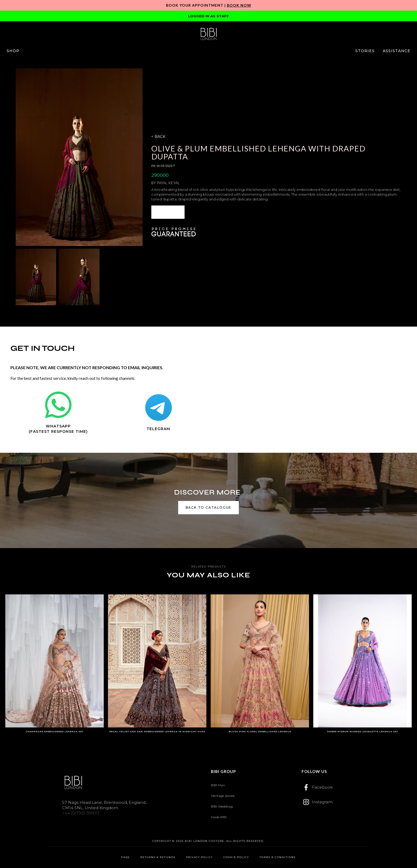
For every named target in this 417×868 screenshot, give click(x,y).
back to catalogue (209, 507)
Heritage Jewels (223, 796)
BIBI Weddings (222, 806)
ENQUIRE (168, 212)
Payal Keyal (168, 183)
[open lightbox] (79, 157)
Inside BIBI (219, 817)
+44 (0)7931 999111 (81, 813)
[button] (13, 51)
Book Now (239, 5)
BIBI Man (218, 785)
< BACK (158, 137)
